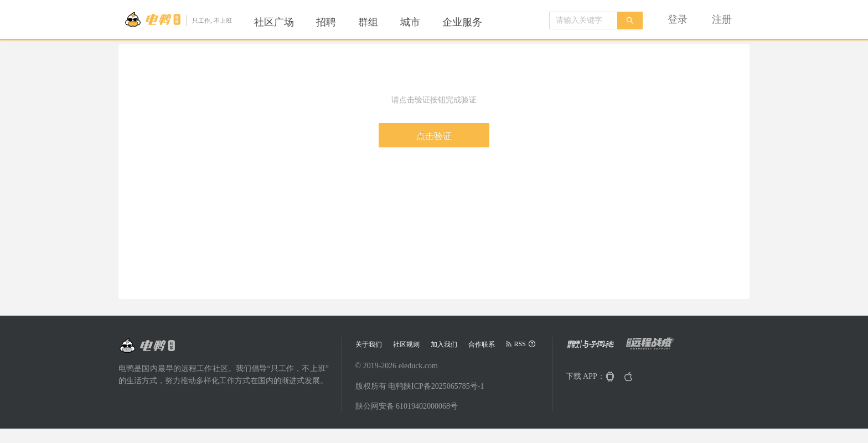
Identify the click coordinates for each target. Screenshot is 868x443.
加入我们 (444, 344)
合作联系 (482, 344)
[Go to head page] (178, 19)
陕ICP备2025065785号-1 (444, 386)
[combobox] (583, 20)
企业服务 (462, 22)
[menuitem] (274, 22)
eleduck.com (418, 366)
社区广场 (274, 22)
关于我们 (369, 344)
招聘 (326, 22)
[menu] (381, 22)
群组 (368, 22)
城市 (410, 22)
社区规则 (406, 344)
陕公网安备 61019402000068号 (407, 406)
